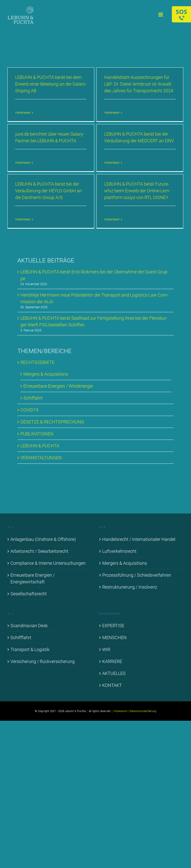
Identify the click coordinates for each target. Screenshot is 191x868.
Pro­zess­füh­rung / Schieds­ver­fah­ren (137, 575)
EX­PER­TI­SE (113, 626)
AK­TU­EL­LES (114, 673)
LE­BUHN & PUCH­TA (40, 446)
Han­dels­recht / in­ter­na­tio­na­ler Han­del (139, 539)
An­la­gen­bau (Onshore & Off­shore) (43, 539)
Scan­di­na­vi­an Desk (29, 626)
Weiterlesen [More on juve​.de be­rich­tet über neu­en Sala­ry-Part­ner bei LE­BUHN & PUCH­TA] (23, 163)
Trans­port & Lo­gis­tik (30, 649)
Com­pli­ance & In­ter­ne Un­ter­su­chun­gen (48, 563)
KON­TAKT (112, 685)
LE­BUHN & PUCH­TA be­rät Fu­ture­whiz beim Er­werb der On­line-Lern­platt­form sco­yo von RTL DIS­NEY (137, 191)
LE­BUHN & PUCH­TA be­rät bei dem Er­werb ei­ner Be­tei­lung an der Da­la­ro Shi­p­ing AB (50, 84)
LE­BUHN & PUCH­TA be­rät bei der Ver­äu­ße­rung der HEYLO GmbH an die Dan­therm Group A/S (48, 191)
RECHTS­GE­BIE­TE (37, 362)
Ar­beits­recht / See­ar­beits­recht (39, 551)
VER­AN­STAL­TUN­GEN (41, 458)
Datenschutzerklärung (143, 711)
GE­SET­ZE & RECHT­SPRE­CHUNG (52, 422)
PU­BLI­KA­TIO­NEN (37, 434)
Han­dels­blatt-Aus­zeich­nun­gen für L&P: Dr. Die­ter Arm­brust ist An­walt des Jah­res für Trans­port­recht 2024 (139, 84)
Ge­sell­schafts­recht (29, 594)
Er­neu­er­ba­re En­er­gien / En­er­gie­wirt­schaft (33, 578)
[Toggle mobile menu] (161, 15)
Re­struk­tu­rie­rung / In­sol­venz (130, 587)
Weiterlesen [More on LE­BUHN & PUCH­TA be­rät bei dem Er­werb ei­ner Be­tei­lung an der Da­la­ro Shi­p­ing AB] (23, 113)
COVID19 (29, 410)
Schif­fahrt (33, 398)
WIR (106, 649)
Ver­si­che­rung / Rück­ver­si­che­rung (43, 661)
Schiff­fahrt (21, 638)
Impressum (120, 711)
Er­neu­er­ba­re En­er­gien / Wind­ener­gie (58, 386)
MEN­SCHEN (114, 638)
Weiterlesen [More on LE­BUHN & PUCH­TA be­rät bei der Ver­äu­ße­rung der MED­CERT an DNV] (112, 163)
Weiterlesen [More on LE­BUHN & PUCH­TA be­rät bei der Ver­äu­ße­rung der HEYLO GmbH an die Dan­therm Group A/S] (23, 219)
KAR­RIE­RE (112, 661)
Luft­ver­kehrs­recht (119, 551)
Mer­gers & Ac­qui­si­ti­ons (46, 374)
